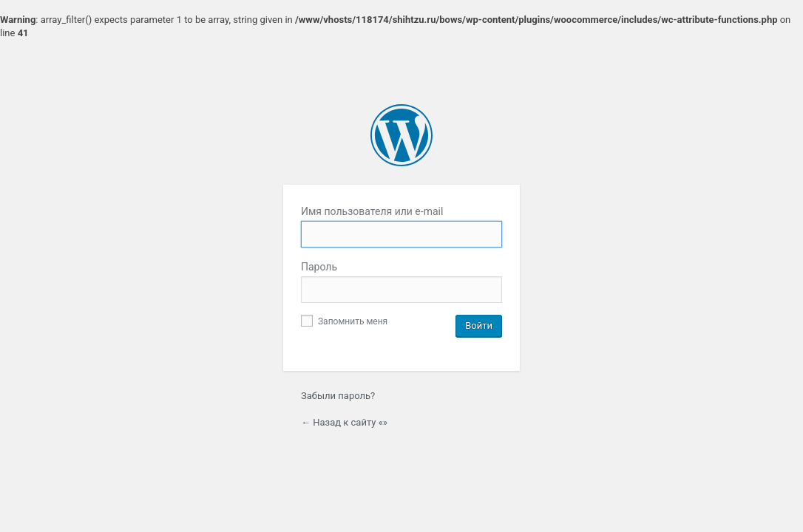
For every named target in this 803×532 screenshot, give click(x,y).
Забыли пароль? (338, 396)
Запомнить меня (344, 321)
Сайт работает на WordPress (402, 135)
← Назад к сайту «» (344, 422)
